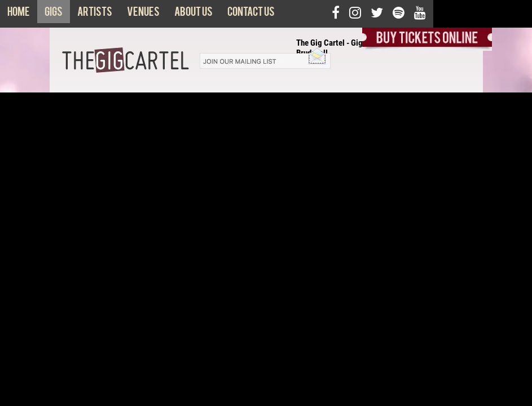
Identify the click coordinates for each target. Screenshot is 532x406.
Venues (143, 14)
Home (19, 14)
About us (194, 14)
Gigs (54, 14)
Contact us (251, 14)
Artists (95, 14)
